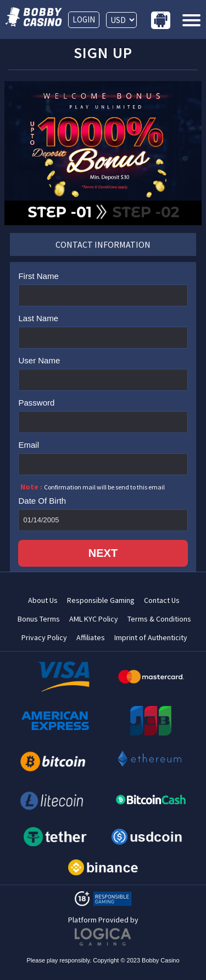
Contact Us (162, 600)
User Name (39, 360)
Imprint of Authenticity (151, 638)
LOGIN (84, 19)
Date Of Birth (42, 501)
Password (36, 403)
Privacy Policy (44, 638)
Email (29, 445)
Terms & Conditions (159, 619)
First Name (38, 276)
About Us (43, 600)
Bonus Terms (39, 619)
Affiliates (91, 638)
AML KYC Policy (94, 619)
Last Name (38, 318)
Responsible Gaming (101, 600)
